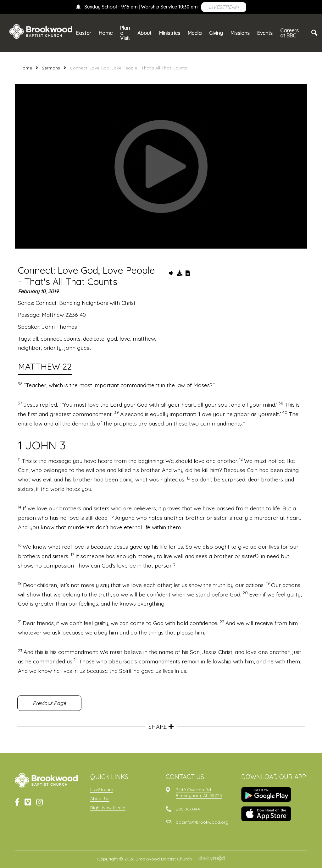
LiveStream (102, 789)
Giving (216, 33)
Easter (84, 33)
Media (195, 33)
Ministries (170, 33)
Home (106, 33)
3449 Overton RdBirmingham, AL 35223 (199, 793)
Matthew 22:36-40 (64, 315)
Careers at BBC (289, 33)
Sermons (51, 68)
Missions (240, 33)
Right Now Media (108, 808)
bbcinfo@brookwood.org (202, 822)
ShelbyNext (212, 859)
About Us (100, 799)
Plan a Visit (125, 33)
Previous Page (49, 703)
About (144, 33)
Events (265, 33)
